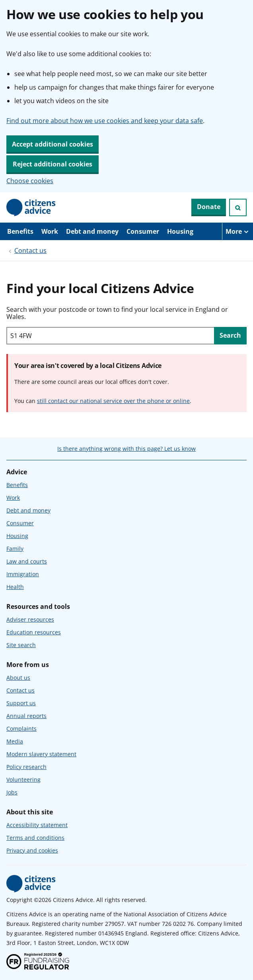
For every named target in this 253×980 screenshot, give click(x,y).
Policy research (26, 767)
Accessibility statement (37, 825)
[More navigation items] (237, 231)
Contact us (30, 250)
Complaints (21, 729)
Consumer (143, 231)
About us (18, 678)
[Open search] (238, 207)
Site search (21, 645)
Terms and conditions (35, 838)
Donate (209, 207)
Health (15, 587)
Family (15, 549)
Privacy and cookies (32, 850)
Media (15, 741)
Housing (180, 231)
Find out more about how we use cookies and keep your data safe (105, 121)
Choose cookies (30, 181)
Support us (21, 703)
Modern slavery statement (41, 754)
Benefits (20, 231)
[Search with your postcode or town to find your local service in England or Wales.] (110, 336)
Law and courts (27, 561)
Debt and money (92, 231)
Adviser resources (30, 619)
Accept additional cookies (53, 144)
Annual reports (26, 716)
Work (50, 231)
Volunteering (23, 780)
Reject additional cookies (53, 164)
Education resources (34, 632)
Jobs (12, 792)
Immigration (23, 574)
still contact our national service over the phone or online (113, 401)
